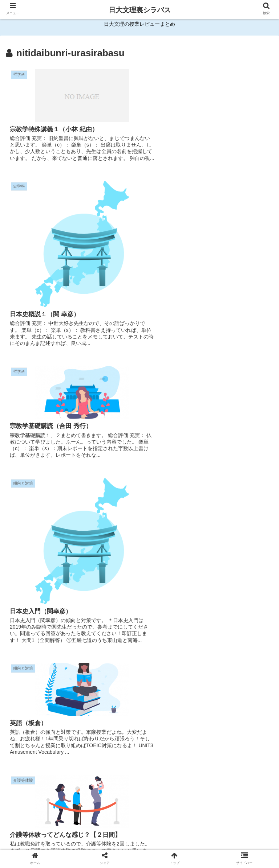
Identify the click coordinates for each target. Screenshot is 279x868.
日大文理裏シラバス (140, 10)
